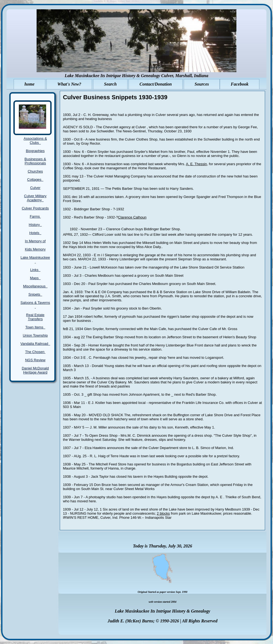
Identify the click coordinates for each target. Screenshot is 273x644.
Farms (35, 216)
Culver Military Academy (35, 198)
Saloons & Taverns (35, 305)
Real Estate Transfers (35, 317)
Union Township (35, 335)
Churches (35, 171)
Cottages (35, 180)
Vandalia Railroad (35, 344)
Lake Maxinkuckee (35, 260)
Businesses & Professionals (35, 161)
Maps (35, 278)
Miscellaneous (35, 286)
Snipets (35, 294)
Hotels (35, 233)
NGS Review (35, 360)
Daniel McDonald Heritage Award (35, 370)
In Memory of (35, 241)
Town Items (35, 327)
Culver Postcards (35, 208)
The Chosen (35, 352)
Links (35, 270)
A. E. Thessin (196, 164)
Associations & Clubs (35, 141)
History (35, 225)
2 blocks (163, 513)
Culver (35, 188)
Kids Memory (35, 249)
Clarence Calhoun (132, 217)
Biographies (35, 151)
